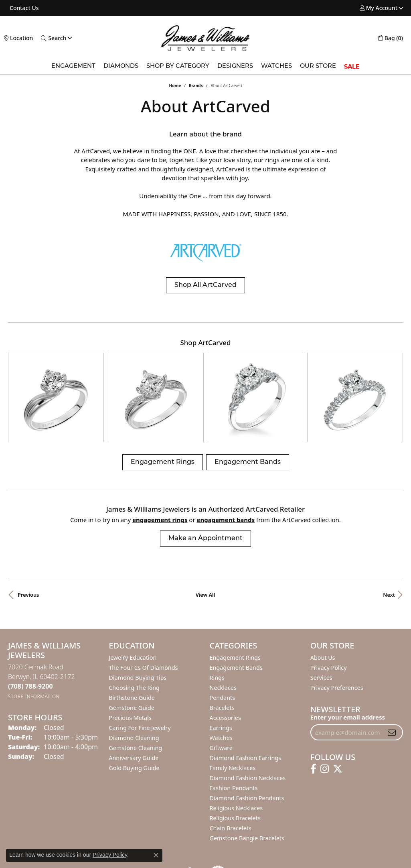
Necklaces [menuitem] (223, 633)
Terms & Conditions (214, 849)
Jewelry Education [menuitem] (133, 603)
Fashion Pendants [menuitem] (234, 734)
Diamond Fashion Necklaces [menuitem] (248, 724)
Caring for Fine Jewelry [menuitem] (140, 674)
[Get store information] (34, 642)
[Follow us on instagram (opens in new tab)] (325, 715)
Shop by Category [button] (178, 66)
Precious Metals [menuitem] (130, 664)
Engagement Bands (248, 408)
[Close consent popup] (156, 855)
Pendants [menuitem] (223, 643)
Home (175, 85)
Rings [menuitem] (217, 623)
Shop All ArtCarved (205, 285)
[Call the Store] (30, 632)
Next (389, 541)
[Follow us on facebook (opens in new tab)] (313, 715)
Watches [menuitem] (221, 684)
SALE (352, 67)
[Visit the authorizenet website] (218, 821)
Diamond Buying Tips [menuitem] (138, 623)
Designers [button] (235, 66)
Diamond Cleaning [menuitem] (134, 684)
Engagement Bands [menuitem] (236, 613)
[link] (23, 8)
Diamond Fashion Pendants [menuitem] (247, 744)
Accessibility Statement (273, 849)
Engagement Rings (163, 408)
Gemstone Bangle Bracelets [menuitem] (247, 784)
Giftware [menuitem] (221, 694)
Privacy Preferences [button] (337, 633)
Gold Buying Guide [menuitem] (134, 714)
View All (205, 541)
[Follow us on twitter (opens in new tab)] (338, 715)
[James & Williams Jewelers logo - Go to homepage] (205, 38)
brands (196, 85)
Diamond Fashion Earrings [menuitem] (246, 704)
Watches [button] (276, 66)
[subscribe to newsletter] (392, 678)
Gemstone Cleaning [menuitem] (135, 694)
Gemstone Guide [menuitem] (132, 654)
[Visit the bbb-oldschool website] (189, 821)
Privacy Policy (329, 613)
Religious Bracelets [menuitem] (235, 764)
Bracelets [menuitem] (222, 654)
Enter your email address (348, 663)
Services (321, 623)
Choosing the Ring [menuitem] (134, 633)
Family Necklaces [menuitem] (233, 714)
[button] (379, 8)
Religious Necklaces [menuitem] (236, 754)
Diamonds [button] (121, 66)
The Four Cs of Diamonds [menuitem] (143, 613)
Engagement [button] (73, 66)
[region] (205, 370)
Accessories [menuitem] (225, 664)
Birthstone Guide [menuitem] (132, 643)
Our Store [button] (318, 66)
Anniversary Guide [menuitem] (134, 704)
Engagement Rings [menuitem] (235, 603)
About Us (323, 603)
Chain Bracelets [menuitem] (231, 774)
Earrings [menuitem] (221, 674)
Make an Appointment (205, 484)
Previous (28, 541)
